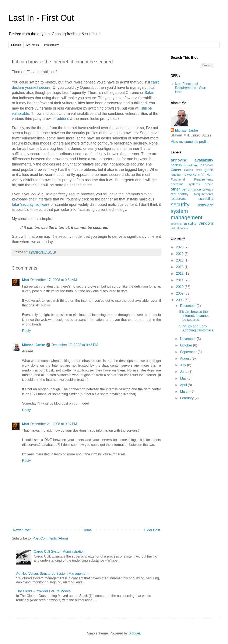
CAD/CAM (207, 165)
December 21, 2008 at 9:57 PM (54, 424)
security (180, 204)
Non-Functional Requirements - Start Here (191, 88)
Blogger (134, 633)
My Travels (32, 45)
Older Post (152, 530)
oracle (209, 184)
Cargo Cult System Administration (59, 552)
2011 (180, 280)
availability (204, 160)
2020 (180, 247)
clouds (189, 170)
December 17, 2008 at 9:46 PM (75, 345)
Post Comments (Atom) (50, 538)
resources (178, 199)
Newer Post (22, 530)
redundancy (180, 194)
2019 (180, 254)
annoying (179, 160)
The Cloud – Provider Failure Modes (43, 591)
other (175, 189)
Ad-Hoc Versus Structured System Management (52, 574)
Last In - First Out (41, 18)
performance (191, 189)
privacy (208, 189)
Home (87, 530)
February (187, 398)
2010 (180, 287)
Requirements (204, 194)
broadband (191, 165)
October (187, 345)
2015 (180, 267)
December (188, 306)
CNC (199, 170)
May (184, 378)
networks (189, 175)
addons (63, 119)
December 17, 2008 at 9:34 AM (54, 280)
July (184, 365)
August (186, 358)
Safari (149, 93)
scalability (206, 199)
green (209, 170)
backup (176, 165)
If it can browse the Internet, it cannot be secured (194, 316)
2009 (180, 293)
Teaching (176, 224)
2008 (180, 300)
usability (190, 223)
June (184, 372)
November (188, 339)
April (184, 385)
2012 (180, 273)
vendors (206, 223)
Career (176, 170)
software (205, 205)
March (185, 392)
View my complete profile (190, 142)
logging (176, 175)
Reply (26, 331)
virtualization (179, 228)
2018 (180, 260)
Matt (26, 280)
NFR (201, 175)
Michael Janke (34, 345)
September (189, 352)
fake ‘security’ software (31, 204)
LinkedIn (16, 45)
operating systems (185, 184)
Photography (51, 45)
